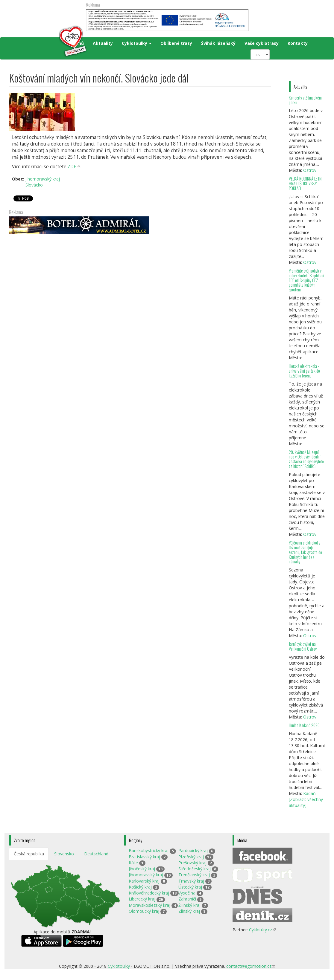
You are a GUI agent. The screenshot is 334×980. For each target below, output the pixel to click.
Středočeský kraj (195, 869)
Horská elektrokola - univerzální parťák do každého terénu (304, 371)
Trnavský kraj (191, 881)
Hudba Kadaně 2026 (304, 725)
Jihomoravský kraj (43, 179)
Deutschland (96, 854)
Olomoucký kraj (144, 911)
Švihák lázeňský (218, 43)
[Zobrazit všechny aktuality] (306, 802)
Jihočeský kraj (142, 869)
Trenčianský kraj (194, 875)
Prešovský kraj (192, 863)
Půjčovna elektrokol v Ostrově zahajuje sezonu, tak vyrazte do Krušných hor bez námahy (305, 552)
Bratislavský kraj (144, 857)
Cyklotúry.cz (262, 930)
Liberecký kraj (142, 899)
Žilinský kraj (189, 905)
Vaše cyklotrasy (262, 43)
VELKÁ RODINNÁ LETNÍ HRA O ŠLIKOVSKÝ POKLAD (306, 183)
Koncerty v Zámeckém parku (305, 100)
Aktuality (103, 43)
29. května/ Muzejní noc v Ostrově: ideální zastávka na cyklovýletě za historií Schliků (306, 459)
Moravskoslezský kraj (149, 905)
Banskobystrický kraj (149, 850)
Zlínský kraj (189, 911)
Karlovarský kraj (144, 881)
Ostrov (310, 170)
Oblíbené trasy (176, 43)
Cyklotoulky (137, 43)
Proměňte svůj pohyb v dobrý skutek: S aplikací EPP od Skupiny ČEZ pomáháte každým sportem (306, 280)
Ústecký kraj (190, 887)
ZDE (74, 167)
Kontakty (298, 43)
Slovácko (34, 185)
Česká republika (29, 854)
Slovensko (64, 854)
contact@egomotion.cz (251, 966)
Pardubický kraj (193, 850)
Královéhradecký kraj (149, 893)
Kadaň (309, 793)
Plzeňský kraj (191, 857)
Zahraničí (187, 899)
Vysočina (187, 893)
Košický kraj (140, 887)
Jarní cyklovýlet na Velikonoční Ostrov (303, 646)
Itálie (133, 863)
